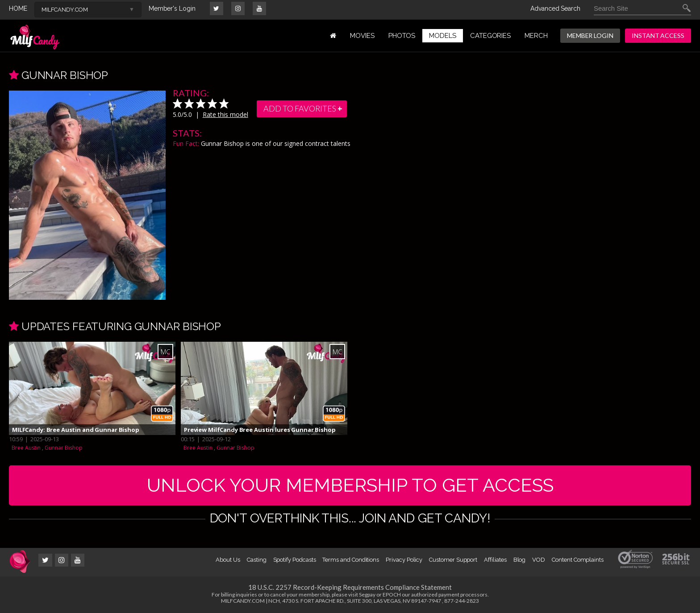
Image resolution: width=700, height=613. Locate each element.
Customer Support (453, 560)
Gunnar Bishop (64, 448)
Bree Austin (26, 448)
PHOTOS (402, 36)
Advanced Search (555, 8)
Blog (520, 560)
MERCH (536, 36)
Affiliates (495, 560)
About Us (228, 560)
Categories (490, 36)
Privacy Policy (404, 560)
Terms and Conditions (351, 560)
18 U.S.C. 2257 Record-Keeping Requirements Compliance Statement (350, 587)
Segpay (367, 594)
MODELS (443, 36)
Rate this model (225, 114)
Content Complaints (578, 560)
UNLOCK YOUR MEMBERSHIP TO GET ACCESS (350, 485)
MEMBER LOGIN (590, 35)
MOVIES (362, 36)
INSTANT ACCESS (658, 35)
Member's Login (172, 8)
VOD (539, 560)
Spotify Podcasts (295, 560)
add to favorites (304, 109)
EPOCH (392, 594)
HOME (18, 8)
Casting (257, 560)
